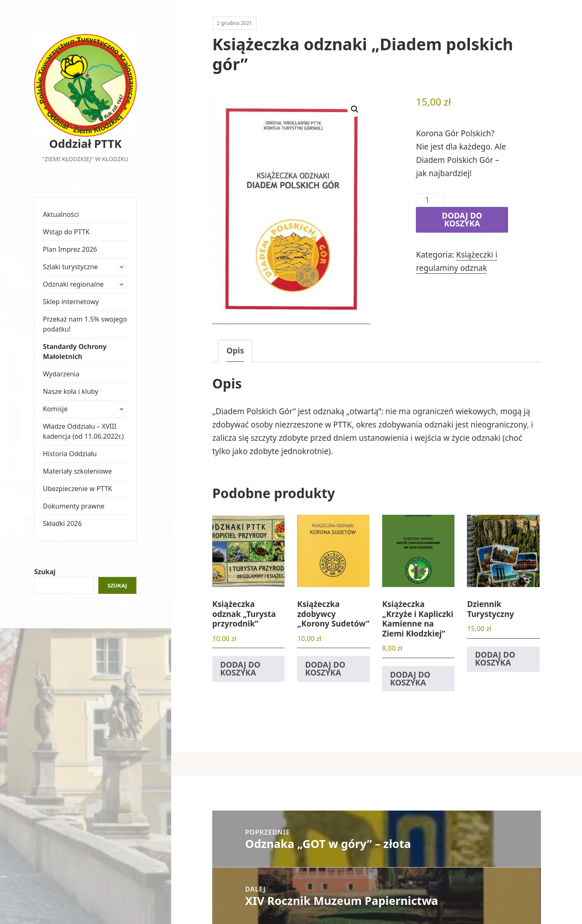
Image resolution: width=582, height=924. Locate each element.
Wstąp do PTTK (66, 232)
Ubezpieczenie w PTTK (77, 489)
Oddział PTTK (85, 144)
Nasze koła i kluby (71, 391)
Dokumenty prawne (74, 506)
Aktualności (61, 214)
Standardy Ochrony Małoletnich (75, 351)
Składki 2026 (62, 523)
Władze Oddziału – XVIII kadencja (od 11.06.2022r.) (83, 431)
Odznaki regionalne (73, 284)
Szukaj (45, 572)
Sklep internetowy (71, 302)
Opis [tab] (235, 351)
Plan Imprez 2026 (70, 249)
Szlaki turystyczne (70, 267)
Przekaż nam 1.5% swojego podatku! (85, 324)
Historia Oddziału (70, 454)
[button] (355, 109)
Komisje (55, 409)
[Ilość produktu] (430, 200)
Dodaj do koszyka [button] (240, 669)
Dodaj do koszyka (462, 220)
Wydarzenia (61, 374)
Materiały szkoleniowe (77, 471)
